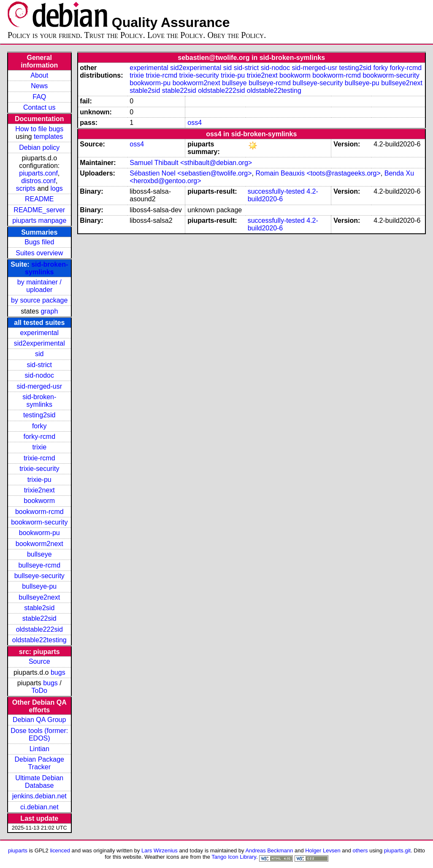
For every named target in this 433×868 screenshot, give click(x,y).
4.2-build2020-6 (283, 195)
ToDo (39, 691)
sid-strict (39, 365)
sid (39, 354)
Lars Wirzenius (160, 850)
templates (48, 137)
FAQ (39, 97)
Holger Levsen (323, 850)
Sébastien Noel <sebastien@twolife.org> (191, 173)
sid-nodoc (39, 375)
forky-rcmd (39, 437)
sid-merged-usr (39, 386)
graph (49, 311)
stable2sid (39, 608)
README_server (39, 210)
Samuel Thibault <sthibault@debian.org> (191, 163)
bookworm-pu (39, 533)
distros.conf (38, 181)
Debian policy (39, 147)
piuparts (18, 850)
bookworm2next (39, 544)
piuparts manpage (39, 220)
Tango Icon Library (234, 857)
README (39, 199)
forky (39, 426)
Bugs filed (39, 242)
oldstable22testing (39, 640)
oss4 (195, 123)
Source (39, 661)
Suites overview (39, 253)
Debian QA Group (39, 720)
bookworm (39, 501)
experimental (39, 333)
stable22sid (39, 618)
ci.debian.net (39, 807)
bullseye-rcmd (39, 565)
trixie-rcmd (39, 458)
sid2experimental (39, 343)
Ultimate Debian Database (39, 782)
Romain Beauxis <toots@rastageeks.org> (318, 173)
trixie (39, 447)
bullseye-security (39, 576)
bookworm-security (39, 522)
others (360, 850)
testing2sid (39, 415)
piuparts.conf (38, 173)
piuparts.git (397, 850)
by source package (39, 300)
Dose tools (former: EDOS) (39, 734)
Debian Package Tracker (39, 763)
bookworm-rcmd (39, 512)
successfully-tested (276, 191)
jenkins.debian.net (39, 796)
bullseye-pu (39, 586)
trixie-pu (39, 480)
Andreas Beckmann (269, 850)
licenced (60, 850)
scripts (26, 188)
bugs (58, 672)
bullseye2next (39, 597)
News (39, 86)
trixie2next (39, 490)
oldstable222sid (39, 629)
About (39, 75)
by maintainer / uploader (39, 286)
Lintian (39, 749)
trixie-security (39, 469)
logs (57, 188)
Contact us (39, 107)
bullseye (39, 554)
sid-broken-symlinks (46, 268)
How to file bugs (39, 129)
